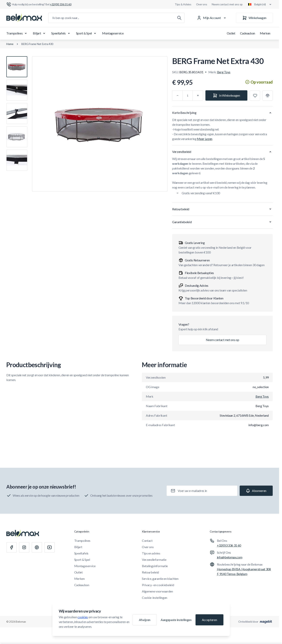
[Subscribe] (256, 491)
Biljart (40, 33)
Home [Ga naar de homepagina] (10, 44)
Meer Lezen (205, 139)
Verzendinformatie (154, 560)
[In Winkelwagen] (226, 95)
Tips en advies (151, 553)
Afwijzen (145, 620)
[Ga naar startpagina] (24, 18)
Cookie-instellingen (155, 598)
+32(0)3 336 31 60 (229, 545)
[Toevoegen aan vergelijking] (268, 95)
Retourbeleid (150, 572)
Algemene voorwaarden (157, 591)
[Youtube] (49, 547)
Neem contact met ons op (227, 4)
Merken (265, 33)
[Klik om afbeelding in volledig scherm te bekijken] (100, 124)
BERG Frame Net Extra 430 (37, 44)
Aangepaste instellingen (176, 620)
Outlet (231, 33)
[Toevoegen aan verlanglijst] (255, 95)
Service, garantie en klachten (160, 579)
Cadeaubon (248, 33)
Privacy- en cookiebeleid (158, 585)
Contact (147, 541)
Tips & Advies (183, 4)
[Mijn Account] (212, 18)
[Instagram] (24, 547)
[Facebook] (11, 547)
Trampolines (17, 33)
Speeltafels (61, 33)
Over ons (202, 4)
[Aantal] (188, 95)
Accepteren (209, 620)
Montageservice (113, 33)
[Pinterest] (37, 547)
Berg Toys (224, 72)
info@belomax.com (230, 557)
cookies (83, 617)
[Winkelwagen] (254, 18)
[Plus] (198, 95)
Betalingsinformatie (155, 566)
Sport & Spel (87, 33)
